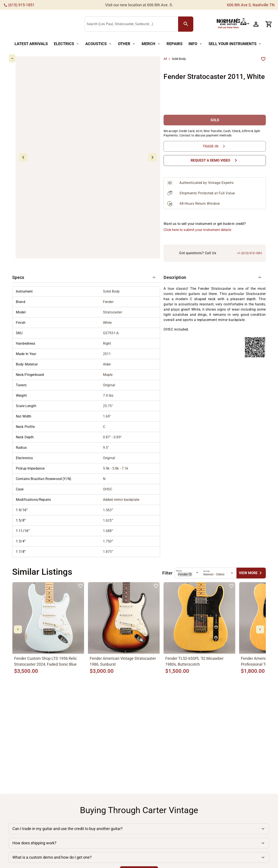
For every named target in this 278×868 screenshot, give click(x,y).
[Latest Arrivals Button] (31, 44)
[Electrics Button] (67, 44)
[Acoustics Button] (99, 44)
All (165, 59)
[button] (86, 241)
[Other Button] (127, 44)
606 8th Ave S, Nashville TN (251, 5)
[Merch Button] (151, 44)
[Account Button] (256, 24)
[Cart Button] (269, 24)
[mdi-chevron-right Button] (260, 593)
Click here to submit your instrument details (197, 199)
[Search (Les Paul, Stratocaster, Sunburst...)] (132, 24)
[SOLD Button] (215, 102)
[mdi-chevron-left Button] (18, 593)
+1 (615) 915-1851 (250, 217)
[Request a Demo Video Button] (215, 142)
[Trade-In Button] (215, 128)
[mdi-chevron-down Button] (25, 217)
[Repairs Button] (175, 44)
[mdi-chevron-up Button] (25, 58)
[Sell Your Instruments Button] (235, 44)
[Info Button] (195, 44)
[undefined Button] (251, 536)
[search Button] (186, 24)
